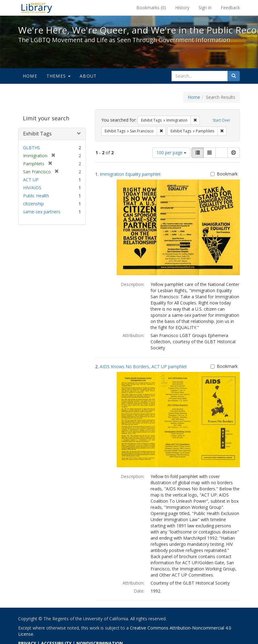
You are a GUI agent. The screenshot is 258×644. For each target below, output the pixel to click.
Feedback (230, 8)
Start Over (222, 120)
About (88, 76)
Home (30, 76)
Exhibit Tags (37, 134)
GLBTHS (32, 148)
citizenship (33, 204)
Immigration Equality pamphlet (130, 174)
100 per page (171, 153)
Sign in (205, 8)
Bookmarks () (151, 8)
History (182, 8)
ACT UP (31, 180)
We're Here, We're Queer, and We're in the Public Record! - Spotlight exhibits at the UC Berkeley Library (37, 8)
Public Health (36, 196)
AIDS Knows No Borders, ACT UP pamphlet (143, 366)
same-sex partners (42, 212)
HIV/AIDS (32, 188)
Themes (58, 76)
